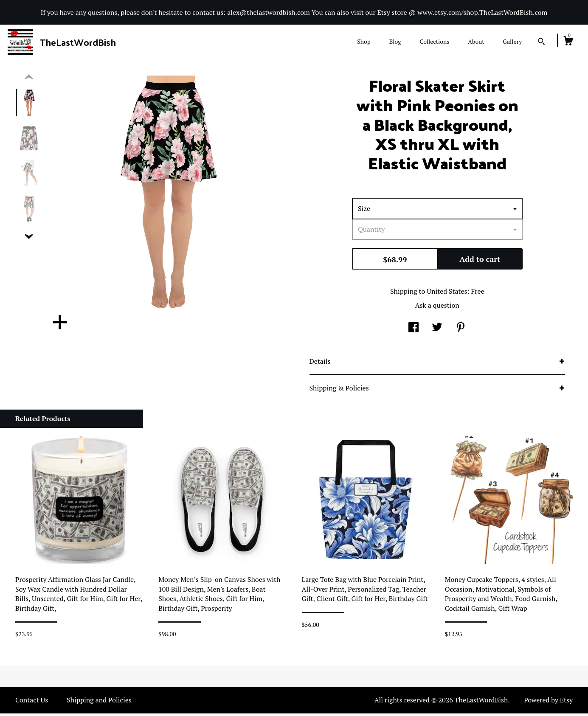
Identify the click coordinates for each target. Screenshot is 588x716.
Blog (395, 41)
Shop (364, 41)
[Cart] (568, 42)
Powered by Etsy (548, 702)
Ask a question (437, 308)
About (476, 41)
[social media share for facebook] (414, 331)
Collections (434, 41)
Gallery (512, 41)
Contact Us (32, 702)
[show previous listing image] (29, 80)
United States (447, 294)
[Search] (542, 42)
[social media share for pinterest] (461, 331)
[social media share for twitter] (437, 331)
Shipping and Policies (99, 702)
